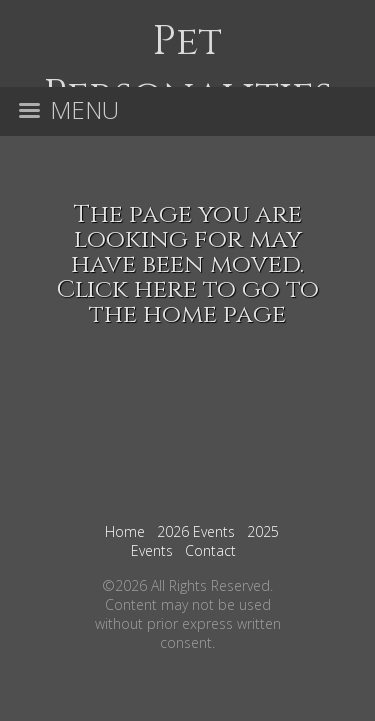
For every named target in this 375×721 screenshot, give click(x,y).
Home (125, 531)
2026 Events (196, 531)
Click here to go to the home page (188, 302)
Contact (210, 550)
